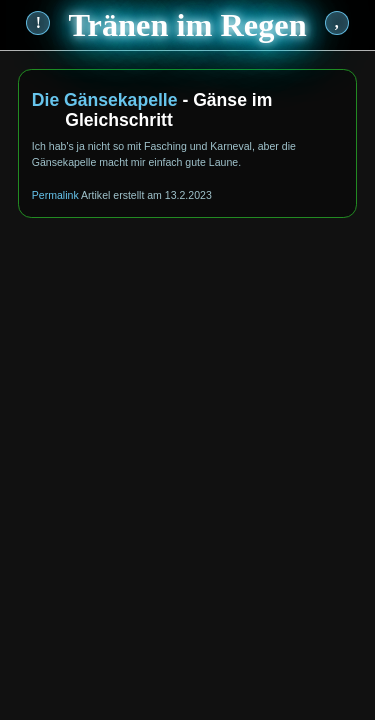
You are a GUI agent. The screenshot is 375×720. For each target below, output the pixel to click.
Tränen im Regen (187, 25)
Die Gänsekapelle (105, 100)
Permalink (55, 195)
